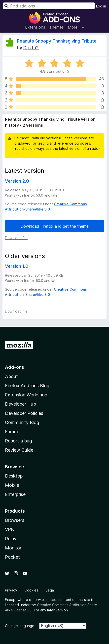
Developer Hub (20, 404)
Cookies (31, 590)
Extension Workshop (26, 395)
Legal (50, 590)
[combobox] (49, 6)
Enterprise (15, 494)
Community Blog (22, 422)
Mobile (12, 485)
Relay (11, 539)
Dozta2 (31, 48)
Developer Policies (24, 413)
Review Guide (19, 450)
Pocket (12, 557)
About (11, 376)
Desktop (14, 476)
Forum (11, 432)
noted (51, 600)
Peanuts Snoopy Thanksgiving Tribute (57, 41)
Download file (16, 238)
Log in (101, 6)
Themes (56, 27)
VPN (10, 529)
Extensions (35, 27)
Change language (20, 626)
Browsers (15, 520)
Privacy (11, 590)
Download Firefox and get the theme (54, 226)
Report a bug (18, 441)
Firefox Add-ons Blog (27, 386)
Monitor (13, 548)
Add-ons (15, 367)
